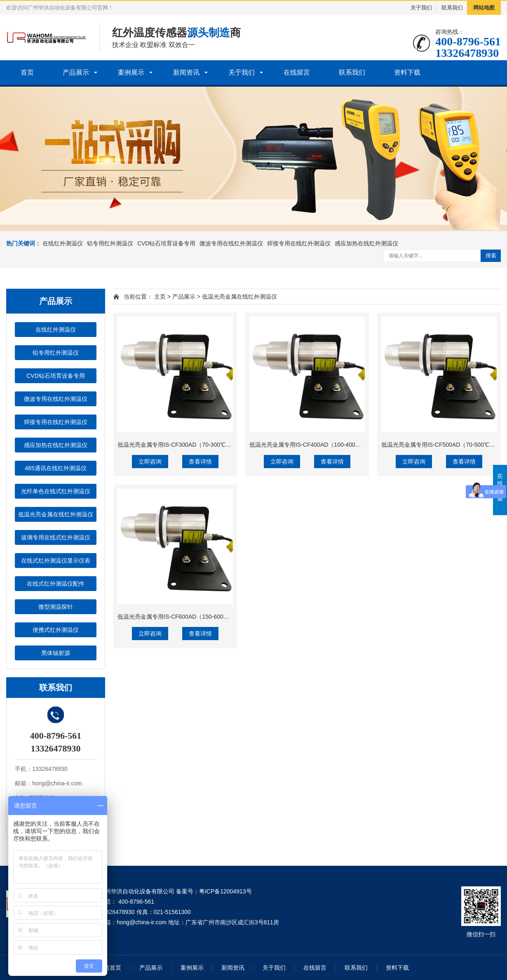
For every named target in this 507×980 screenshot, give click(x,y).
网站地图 (484, 8)
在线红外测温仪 (63, 243)
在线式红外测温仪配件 (56, 584)
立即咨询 (150, 462)
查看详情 (200, 462)
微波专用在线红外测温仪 (231, 243)
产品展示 (76, 72)
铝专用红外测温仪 (110, 243)
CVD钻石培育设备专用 (167, 243)
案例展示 (131, 72)
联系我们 (452, 8)
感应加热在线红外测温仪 (366, 243)
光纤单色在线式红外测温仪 (56, 491)
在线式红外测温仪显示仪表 (56, 561)
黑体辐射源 (56, 653)
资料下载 (407, 72)
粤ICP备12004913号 (225, 891)
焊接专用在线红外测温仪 (299, 243)
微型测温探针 (56, 607)
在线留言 (297, 72)
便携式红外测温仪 (56, 630)
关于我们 (421, 8)
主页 (160, 297)
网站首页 (110, 968)
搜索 (491, 256)
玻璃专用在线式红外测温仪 (56, 537)
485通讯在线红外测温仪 (55, 468)
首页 (27, 72)
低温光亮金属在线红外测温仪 (56, 514)
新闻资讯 (186, 72)
